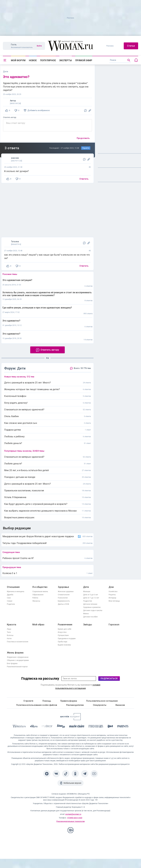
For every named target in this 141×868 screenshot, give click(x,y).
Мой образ (38, 625)
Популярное (48, 60)
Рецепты (112, 595)
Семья (10, 601)
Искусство (62, 632)
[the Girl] (110, 727)
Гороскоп (114, 625)
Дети (86, 587)
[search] (120, 60)
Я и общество (40, 587)
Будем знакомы (64, 645)
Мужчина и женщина (16, 592)
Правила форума (69, 701)
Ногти (9, 639)
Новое (33, 60)
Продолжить (83, 138)
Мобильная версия (72, 783)
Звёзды (88, 625)
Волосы (10, 635)
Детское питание (90, 604)
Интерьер (112, 598)
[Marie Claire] (77, 727)
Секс (9, 598)
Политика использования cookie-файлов (37, 705)
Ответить (84, 179)
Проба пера (63, 642)
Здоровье (63, 587)
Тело (9, 632)
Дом (111, 587)
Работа (35, 598)
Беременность (64, 601)
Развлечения (65, 625)
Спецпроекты (100, 705)
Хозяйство (113, 592)
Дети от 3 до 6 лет (91, 595)
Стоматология (64, 595)
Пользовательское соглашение (102, 701)
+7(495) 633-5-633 (75, 818)
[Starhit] (61, 727)
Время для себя (65, 629)
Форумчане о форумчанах (18, 657)
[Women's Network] (70, 719)
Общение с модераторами (18, 660)
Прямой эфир (84, 60)
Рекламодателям (75, 705)
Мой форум (18, 60)
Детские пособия (90, 617)
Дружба (10, 595)
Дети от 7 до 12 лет (91, 598)
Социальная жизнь (40, 592)
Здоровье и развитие (92, 607)
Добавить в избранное (39, 110)
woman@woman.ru (73, 814)
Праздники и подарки (67, 639)
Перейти (86, 148)
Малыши (87, 592)
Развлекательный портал (17, 667)
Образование (38, 595)
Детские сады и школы (93, 610)
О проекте (28, 701)
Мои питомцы (114, 601)
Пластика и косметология (18, 642)
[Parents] (123, 727)
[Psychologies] (96, 727)
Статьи (131, 46)
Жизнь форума (15, 653)
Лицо (9, 629)
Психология (63, 598)
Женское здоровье (66, 592)
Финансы (36, 601)
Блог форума (12, 663)
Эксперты (66, 60)
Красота (12, 625)
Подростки (88, 601)
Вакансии (120, 705)
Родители (11, 604)
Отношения (13, 587)
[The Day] (34, 727)
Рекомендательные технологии (70, 821)
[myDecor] (47, 727)
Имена (86, 614)
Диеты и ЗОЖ (63, 604)
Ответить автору (10, 117)
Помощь (47, 701)
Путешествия (63, 635)
